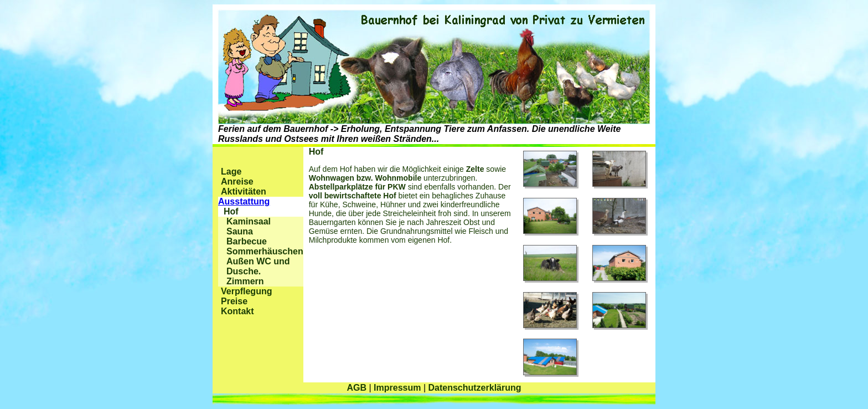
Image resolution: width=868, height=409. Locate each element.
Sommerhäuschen (265, 251)
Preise (234, 301)
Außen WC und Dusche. (258, 266)
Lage (231, 172)
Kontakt (237, 311)
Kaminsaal (249, 221)
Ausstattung (244, 201)
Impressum (397, 388)
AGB (356, 388)
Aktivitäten (244, 191)
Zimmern (245, 281)
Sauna (240, 231)
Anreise (237, 182)
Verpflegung (246, 291)
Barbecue (247, 241)
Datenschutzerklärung (474, 388)
